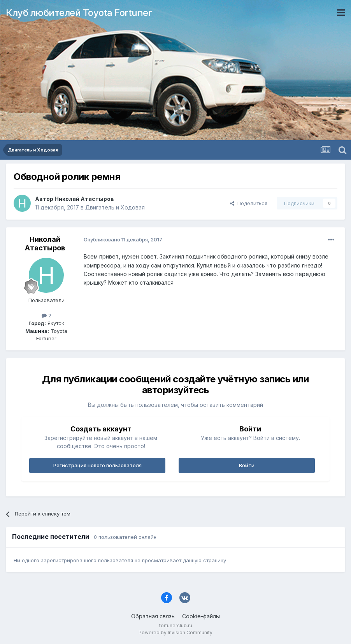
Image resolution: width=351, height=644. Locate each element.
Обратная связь (153, 616)
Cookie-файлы (201, 616)
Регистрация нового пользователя (97, 465)
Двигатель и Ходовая (115, 207)
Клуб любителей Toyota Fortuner (79, 13)
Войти (247, 465)
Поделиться (249, 203)
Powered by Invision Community (175, 633)
